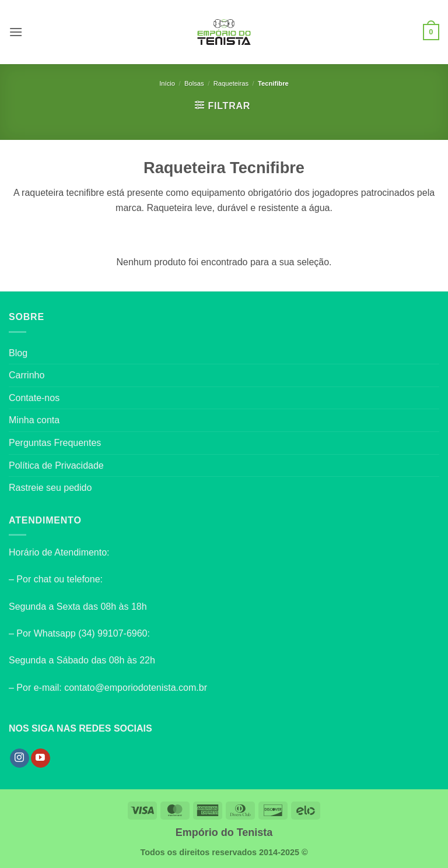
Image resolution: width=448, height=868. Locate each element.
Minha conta (34, 420)
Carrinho (27, 375)
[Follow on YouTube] (41, 758)
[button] (16, 32)
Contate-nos (34, 398)
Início (167, 83)
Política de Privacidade (56, 465)
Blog (18, 353)
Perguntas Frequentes (55, 443)
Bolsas (194, 83)
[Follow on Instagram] (20, 758)
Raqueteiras (231, 83)
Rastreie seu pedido (50, 488)
